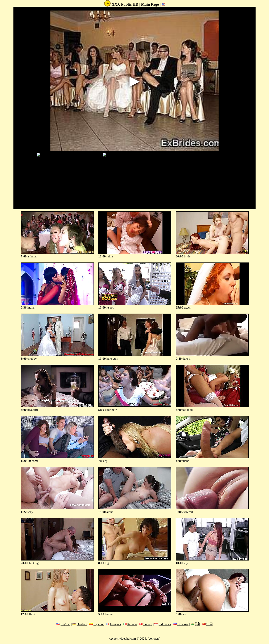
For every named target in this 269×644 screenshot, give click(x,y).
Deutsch (82, 624)
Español (99, 624)
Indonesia (165, 624)
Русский (183, 624)
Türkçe (148, 624)
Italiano (132, 624)
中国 (210, 624)
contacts (154, 639)
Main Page (150, 4)
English (65, 624)
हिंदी (197, 624)
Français (115, 624)
